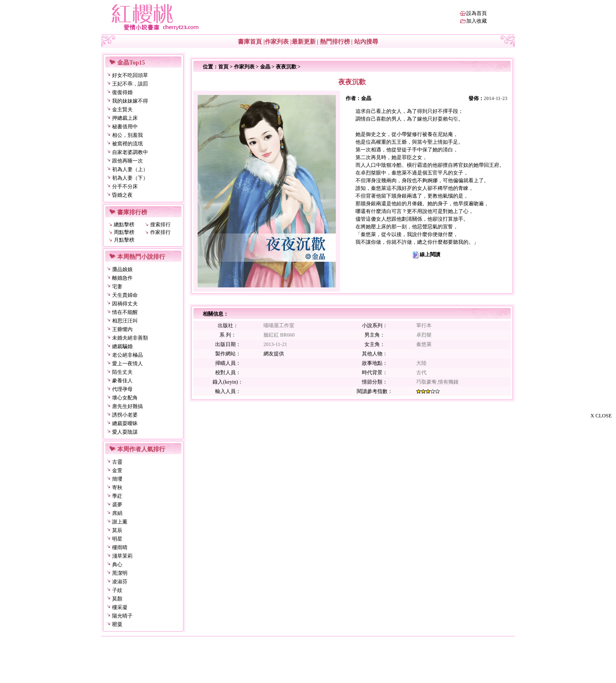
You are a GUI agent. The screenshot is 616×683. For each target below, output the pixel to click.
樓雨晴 (120, 547)
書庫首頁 (250, 42)
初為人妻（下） (130, 178)
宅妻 (117, 287)
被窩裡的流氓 (127, 144)
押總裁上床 (125, 118)
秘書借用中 (125, 127)
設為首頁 (477, 13)
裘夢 (117, 505)
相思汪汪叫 (125, 321)
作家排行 (160, 232)
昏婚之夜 (122, 195)
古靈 (117, 462)
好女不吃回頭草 (130, 75)
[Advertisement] (573, 551)
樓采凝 (120, 607)
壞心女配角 (125, 398)
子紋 (117, 590)
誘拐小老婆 (125, 415)
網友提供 (274, 354)
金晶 (265, 67)
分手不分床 (125, 186)
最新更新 (304, 42)
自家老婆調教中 (130, 152)
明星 (117, 539)
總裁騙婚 (122, 346)
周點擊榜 (124, 232)
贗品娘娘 (122, 269)
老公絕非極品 (127, 355)
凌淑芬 (120, 582)
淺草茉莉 (122, 556)
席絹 (117, 513)
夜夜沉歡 (286, 67)
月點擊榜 (124, 240)
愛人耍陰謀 (125, 432)
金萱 (117, 470)
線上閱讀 (430, 254)
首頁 (223, 67)
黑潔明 (120, 573)
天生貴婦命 (125, 295)
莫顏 (117, 599)
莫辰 (117, 530)
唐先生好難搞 (127, 406)
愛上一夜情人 (127, 364)
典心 (117, 565)
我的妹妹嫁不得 (130, 101)
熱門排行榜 (335, 42)
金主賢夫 (122, 109)
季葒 (117, 496)
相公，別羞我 (127, 135)
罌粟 (117, 624)
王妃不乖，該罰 (130, 84)
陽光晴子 (122, 616)
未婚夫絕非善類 (130, 338)
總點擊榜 (124, 225)
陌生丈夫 (122, 372)
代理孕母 (122, 389)
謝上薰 (120, 522)
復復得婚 (122, 92)
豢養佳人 (122, 381)
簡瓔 (117, 479)
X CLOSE (601, 416)
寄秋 (117, 488)
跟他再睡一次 (127, 161)
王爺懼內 (122, 329)
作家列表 (277, 42)
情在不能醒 (125, 312)
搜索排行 (160, 225)
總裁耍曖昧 (125, 423)
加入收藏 (477, 21)
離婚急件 (122, 278)
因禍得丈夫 (125, 304)
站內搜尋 (366, 42)
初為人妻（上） (130, 169)
